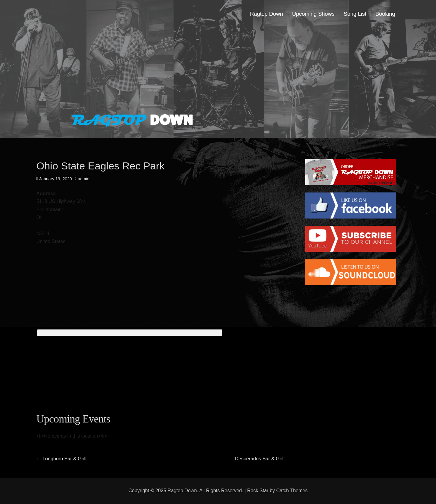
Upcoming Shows (313, 14)
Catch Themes (292, 491)
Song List (355, 14)
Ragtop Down (267, 14)
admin (84, 179)
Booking (385, 14)
